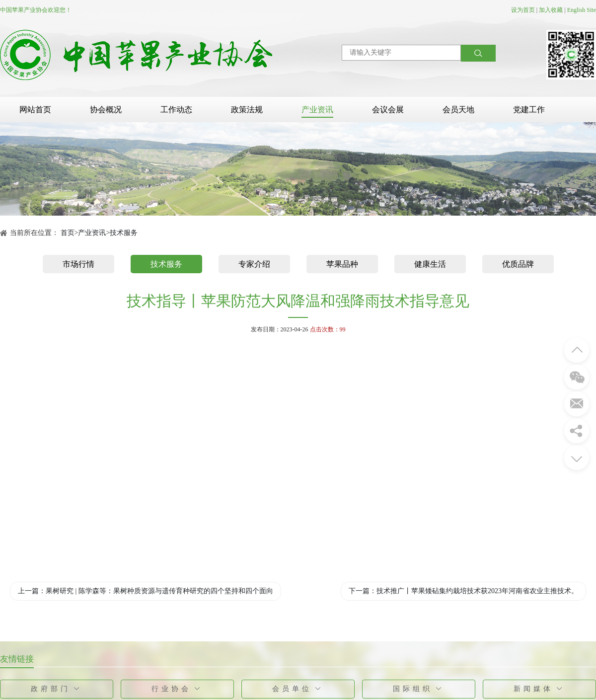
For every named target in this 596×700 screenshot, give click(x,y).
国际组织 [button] (419, 689)
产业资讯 (317, 110)
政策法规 (247, 110)
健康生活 (430, 264)
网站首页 (35, 110)
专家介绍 (254, 264)
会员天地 (458, 110)
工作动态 (176, 110)
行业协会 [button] (178, 689)
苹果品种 (342, 264)
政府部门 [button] (57, 689)
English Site (582, 10)
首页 (68, 233)
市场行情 (78, 264)
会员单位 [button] (298, 689)
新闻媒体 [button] (540, 689)
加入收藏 (551, 10)
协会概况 (106, 110)
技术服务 (124, 233)
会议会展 (388, 110)
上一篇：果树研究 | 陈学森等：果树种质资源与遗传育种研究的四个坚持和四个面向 (146, 591)
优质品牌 (518, 264)
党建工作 (529, 110)
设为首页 (523, 10)
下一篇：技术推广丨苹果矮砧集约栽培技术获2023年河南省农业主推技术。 (463, 591)
